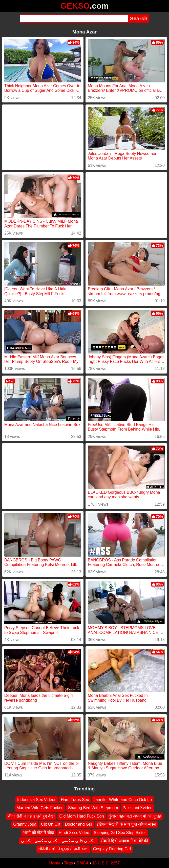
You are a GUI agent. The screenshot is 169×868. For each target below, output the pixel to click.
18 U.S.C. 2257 (106, 863)
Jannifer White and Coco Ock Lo (123, 800)
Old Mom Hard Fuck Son (81, 816)
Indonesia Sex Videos (37, 800)
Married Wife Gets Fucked (40, 808)
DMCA (82, 863)
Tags (69, 863)
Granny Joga (25, 824)
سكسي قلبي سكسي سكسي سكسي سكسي (59, 841)
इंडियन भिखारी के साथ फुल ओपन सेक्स (126, 824)
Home (55, 863)
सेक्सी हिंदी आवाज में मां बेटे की (124, 841)
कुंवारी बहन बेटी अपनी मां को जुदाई (135, 816)
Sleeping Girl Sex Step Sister (120, 832)
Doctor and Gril (78, 824)
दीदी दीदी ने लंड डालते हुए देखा (31, 816)
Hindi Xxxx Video (74, 832)
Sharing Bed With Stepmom (93, 808)
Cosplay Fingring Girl (112, 849)
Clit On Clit (51, 824)
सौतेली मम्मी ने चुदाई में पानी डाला (63, 849)
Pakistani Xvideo (137, 808)
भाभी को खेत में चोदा (39, 832)
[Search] (74, 19)
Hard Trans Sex (75, 800)
